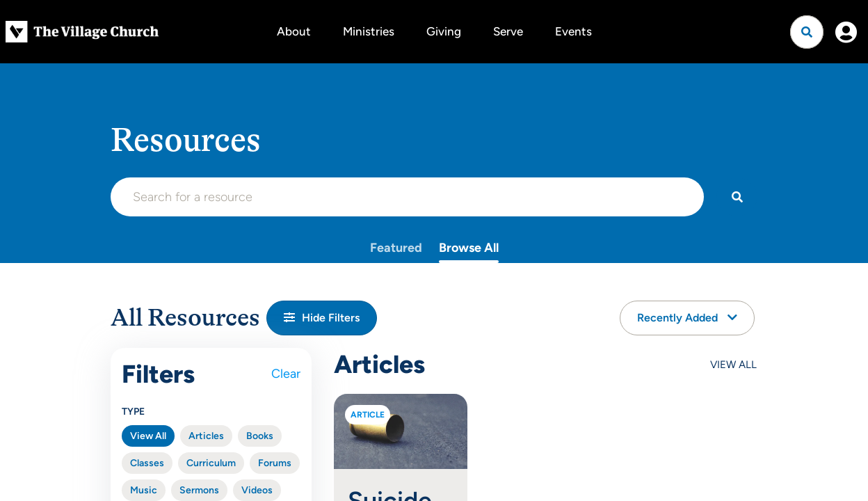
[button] (322, 318)
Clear (286, 374)
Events (573, 31)
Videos (257, 490)
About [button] (294, 31)
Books (260, 436)
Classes (147, 463)
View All (148, 436)
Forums (275, 463)
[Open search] (807, 32)
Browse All (469, 248)
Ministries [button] (369, 31)
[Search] (737, 197)
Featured (396, 248)
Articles (206, 436)
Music (144, 490)
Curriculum (211, 463)
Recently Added (687, 318)
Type (133, 412)
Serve (508, 31)
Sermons (199, 490)
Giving (444, 31)
